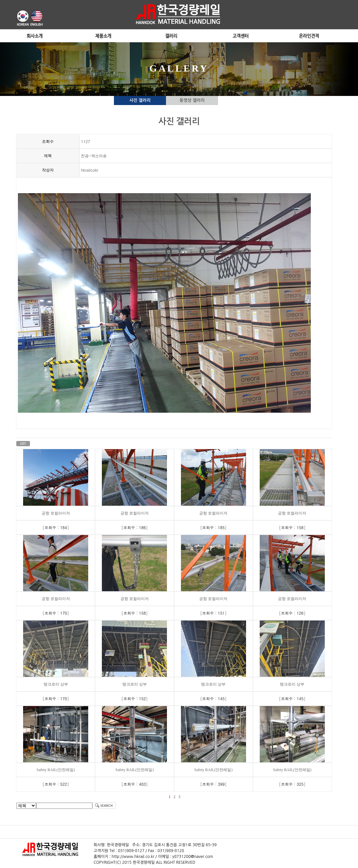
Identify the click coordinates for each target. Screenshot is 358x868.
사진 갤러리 (140, 100)
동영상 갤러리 (192, 100)
